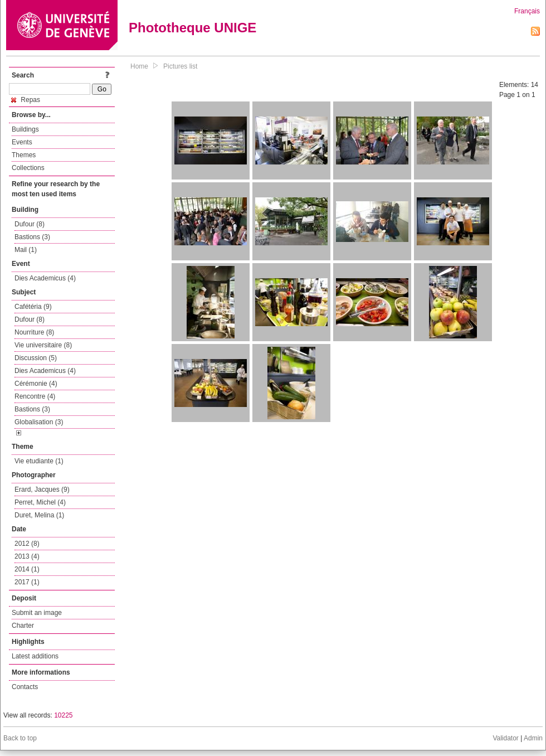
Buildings (25, 129)
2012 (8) (27, 544)
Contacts (25, 687)
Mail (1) (26, 250)
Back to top (20, 738)
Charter (23, 626)
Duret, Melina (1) (39, 515)
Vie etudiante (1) (39, 461)
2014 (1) (27, 569)
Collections (28, 168)
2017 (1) (27, 582)
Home (139, 66)
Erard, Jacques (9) (42, 490)
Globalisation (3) (39, 422)
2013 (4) (27, 556)
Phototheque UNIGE (192, 28)
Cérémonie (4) (36, 384)
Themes (24, 155)
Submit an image (37, 613)
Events (22, 142)
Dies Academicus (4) (45, 278)
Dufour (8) (30, 224)
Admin (533, 738)
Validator (505, 738)
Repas (26, 100)
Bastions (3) (32, 237)
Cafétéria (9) (33, 307)
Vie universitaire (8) (43, 345)
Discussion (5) (36, 358)
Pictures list (180, 66)
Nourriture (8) (34, 332)
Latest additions (35, 656)
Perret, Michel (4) (40, 502)
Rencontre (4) (35, 396)
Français (527, 11)
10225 (63, 715)
